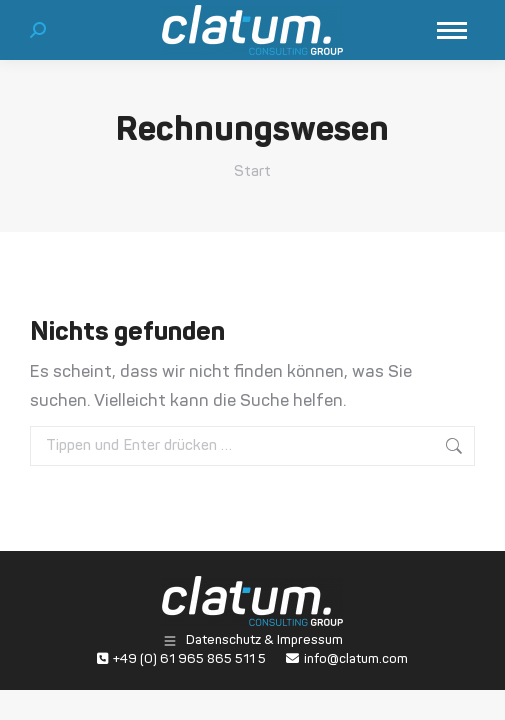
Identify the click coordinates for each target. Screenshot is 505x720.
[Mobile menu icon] (452, 30)
